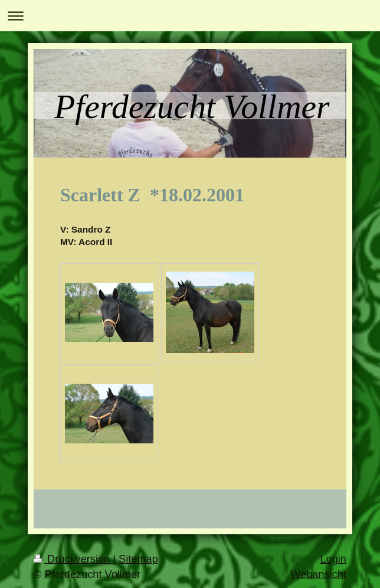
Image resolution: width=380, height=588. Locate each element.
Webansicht (318, 574)
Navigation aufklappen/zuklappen (190, 16)
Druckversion (73, 559)
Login (333, 559)
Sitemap (138, 559)
